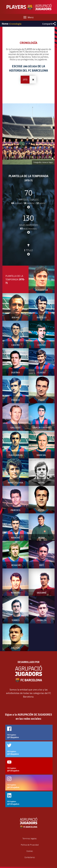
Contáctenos (30, 857)
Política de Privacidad (30, 845)
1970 (25, 79)
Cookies (30, 851)
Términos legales (30, 839)
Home (5, 24)
